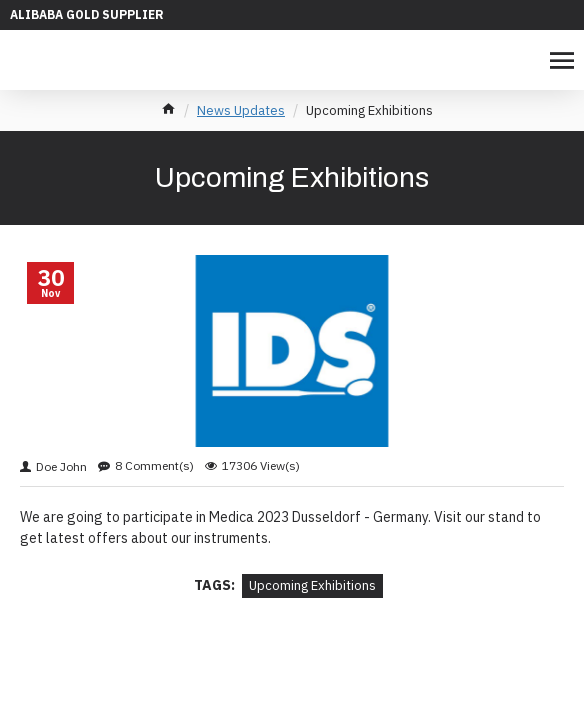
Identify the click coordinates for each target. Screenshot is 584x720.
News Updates (241, 110)
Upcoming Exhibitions (312, 585)
